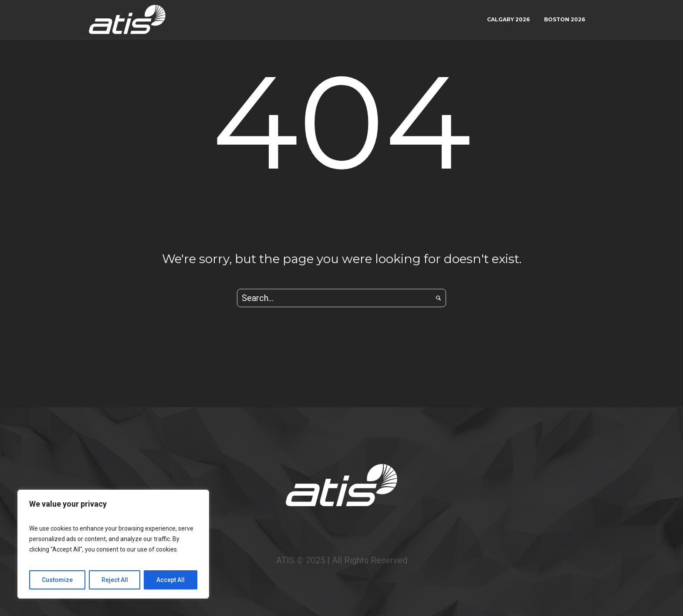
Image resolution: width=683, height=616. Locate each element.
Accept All (171, 580)
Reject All (115, 580)
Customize (57, 580)
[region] (113, 544)
